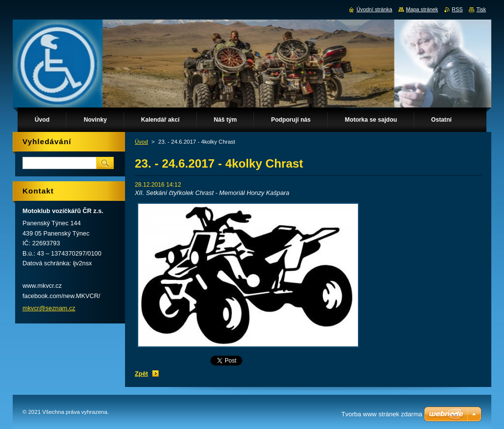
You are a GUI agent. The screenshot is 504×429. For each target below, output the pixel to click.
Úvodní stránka (374, 9)
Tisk (481, 9)
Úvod (141, 142)
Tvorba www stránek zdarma (382, 414)
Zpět (141, 374)
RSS (457, 9)
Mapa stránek (422, 9)
